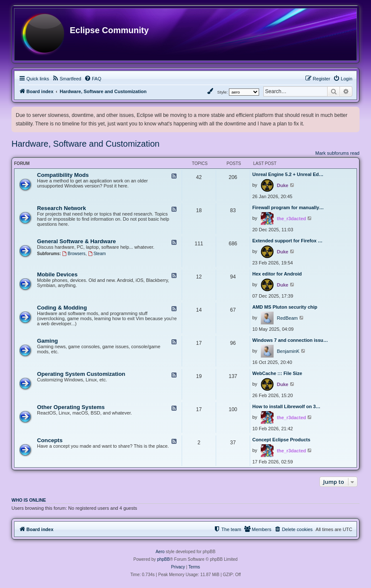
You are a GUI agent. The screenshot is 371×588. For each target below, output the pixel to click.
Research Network (61, 208)
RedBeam (287, 318)
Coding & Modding (62, 308)
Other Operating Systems (71, 407)
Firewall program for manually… (288, 207)
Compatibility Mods (63, 175)
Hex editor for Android (277, 274)
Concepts (50, 440)
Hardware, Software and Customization (86, 144)
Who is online (29, 500)
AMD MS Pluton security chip (285, 307)
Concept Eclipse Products (281, 440)
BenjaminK (288, 351)
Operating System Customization (81, 374)
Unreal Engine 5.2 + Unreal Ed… (288, 174)
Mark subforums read (337, 153)
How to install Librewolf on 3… (286, 406)
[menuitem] (67, 79)
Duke (283, 185)
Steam (97, 254)
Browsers (74, 254)
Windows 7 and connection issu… (290, 340)
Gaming (47, 341)
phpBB (163, 559)
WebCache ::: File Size (277, 373)
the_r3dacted (291, 219)
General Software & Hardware (76, 241)
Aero (160, 552)
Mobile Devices (57, 274)
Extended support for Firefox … (287, 241)
